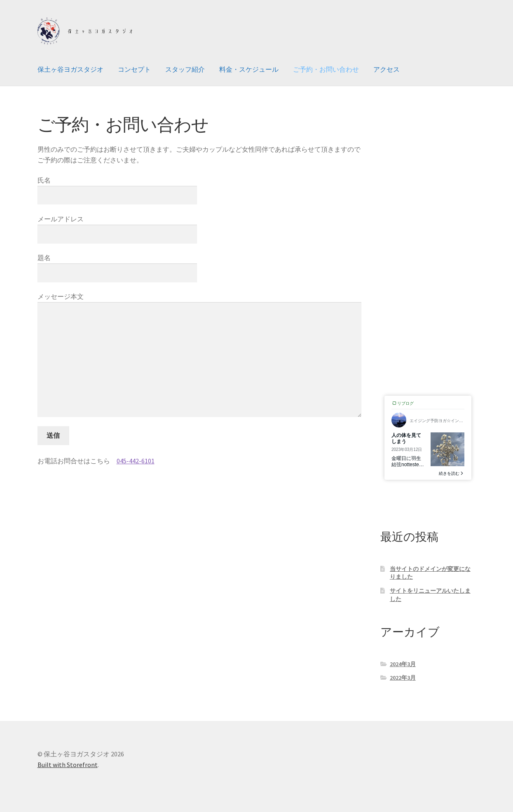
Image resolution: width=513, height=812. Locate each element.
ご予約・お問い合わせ (326, 69)
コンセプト (134, 69)
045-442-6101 (136, 461)
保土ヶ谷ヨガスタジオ (70, 69)
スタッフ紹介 (185, 69)
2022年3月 (403, 678)
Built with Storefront (68, 765)
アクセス (387, 69)
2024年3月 (403, 664)
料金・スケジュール (249, 69)
